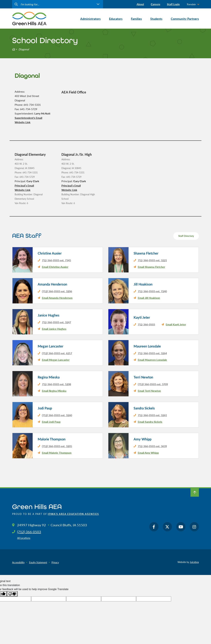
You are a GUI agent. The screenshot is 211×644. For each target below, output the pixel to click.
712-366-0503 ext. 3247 (56, 322)
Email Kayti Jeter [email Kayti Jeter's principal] (176, 324)
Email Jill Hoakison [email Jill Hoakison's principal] (149, 298)
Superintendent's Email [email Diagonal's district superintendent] (28, 118)
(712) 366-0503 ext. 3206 (57, 291)
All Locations (24, 538)
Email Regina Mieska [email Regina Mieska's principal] (54, 391)
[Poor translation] (12, 594)
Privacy (55, 562)
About (140, 4)
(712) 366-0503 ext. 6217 (57, 353)
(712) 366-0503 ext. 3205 (57, 446)
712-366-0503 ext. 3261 (152, 415)
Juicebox (194, 562)
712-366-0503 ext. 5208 (56, 384)
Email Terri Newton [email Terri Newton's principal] (149, 391)
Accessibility (18, 562)
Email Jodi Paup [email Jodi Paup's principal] (51, 422)
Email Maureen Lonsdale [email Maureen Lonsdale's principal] (152, 360)
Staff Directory (186, 236)
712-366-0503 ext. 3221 (152, 260)
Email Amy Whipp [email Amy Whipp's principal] (148, 453)
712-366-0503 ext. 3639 (152, 446)
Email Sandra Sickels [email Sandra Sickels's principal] (150, 422)
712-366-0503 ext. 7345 (56, 260)
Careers (155, 4)
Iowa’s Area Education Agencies (73, 514)
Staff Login (173, 4)
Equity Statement (38, 562)
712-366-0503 (146, 324)
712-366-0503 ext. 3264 (152, 353)
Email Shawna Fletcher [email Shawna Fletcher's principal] (151, 267)
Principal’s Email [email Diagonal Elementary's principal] (24, 185)
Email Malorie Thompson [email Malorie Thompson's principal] (57, 453)
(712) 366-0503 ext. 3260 (57, 415)
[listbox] (193, 4)
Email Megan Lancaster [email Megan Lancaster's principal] (56, 360)
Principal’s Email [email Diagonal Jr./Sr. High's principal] (71, 185)
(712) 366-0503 (29, 532)
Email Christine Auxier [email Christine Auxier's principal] (55, 267)
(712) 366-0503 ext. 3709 (153, 384)
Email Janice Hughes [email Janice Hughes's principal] (54, 329)
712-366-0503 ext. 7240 (152, 291)
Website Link (23, 122)
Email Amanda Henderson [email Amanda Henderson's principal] (57, 298)
